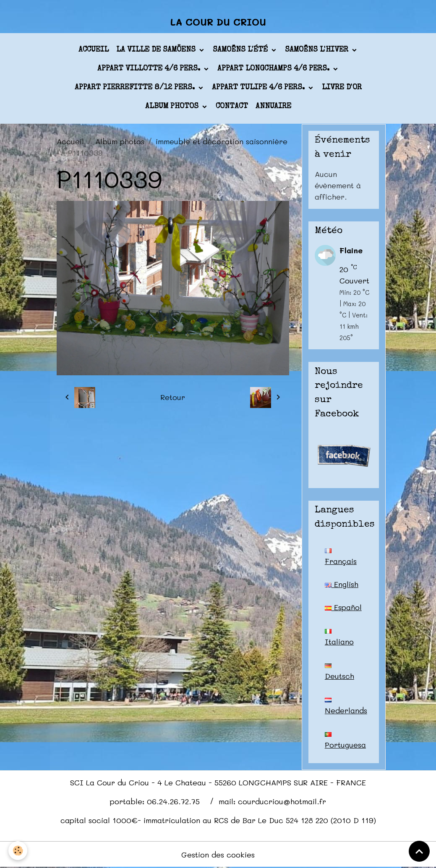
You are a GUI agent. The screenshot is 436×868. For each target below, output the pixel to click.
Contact (232, 107)
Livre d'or (342, 88)
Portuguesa (345, 741)
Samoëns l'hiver (318, 50)
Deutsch (339, 672)
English (342, 584)
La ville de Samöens (157, 50)
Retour (173, 397)
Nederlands (346, 707)
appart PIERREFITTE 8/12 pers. (136, 88)
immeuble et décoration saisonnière (222, 141)
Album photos (173, 107)
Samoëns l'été (241, 50)
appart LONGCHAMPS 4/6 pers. (274, 69)
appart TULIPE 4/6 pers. (259, 88)
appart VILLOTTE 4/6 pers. (150, 69)
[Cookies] (18, 851)
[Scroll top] (419, 851)
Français (341, 557)
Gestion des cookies (218, 855)
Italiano (339, 638)
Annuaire (273, 107)
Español (343, 607)
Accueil (94, 50)
